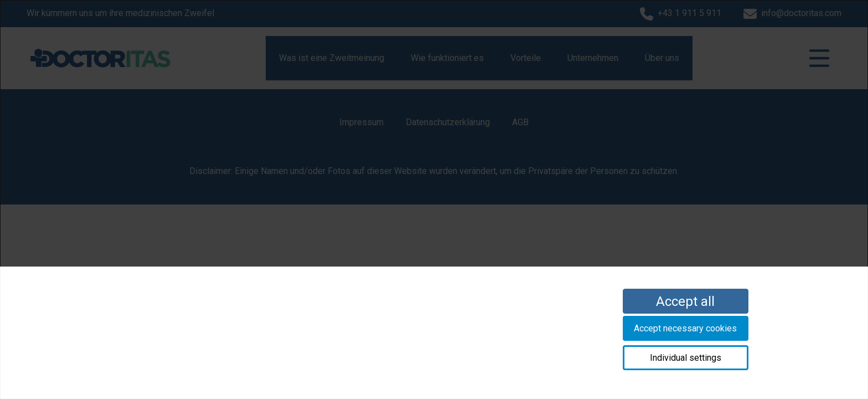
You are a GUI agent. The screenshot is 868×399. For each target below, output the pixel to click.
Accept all (685, 301)
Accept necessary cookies (685, 328)
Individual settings (686, 358)
